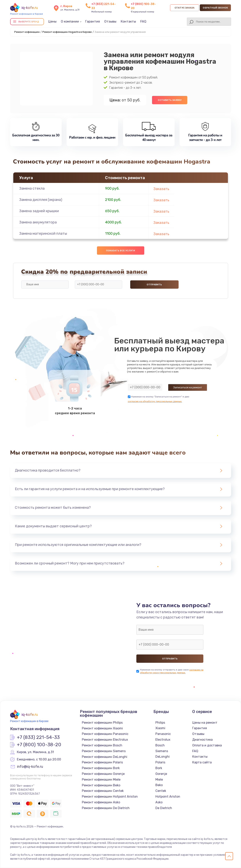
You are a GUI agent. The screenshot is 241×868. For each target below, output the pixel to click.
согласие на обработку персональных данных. (155, 401)
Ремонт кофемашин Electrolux (105, 740)
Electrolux (163, 740)
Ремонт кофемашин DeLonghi (105, 757)
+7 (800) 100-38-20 (39, 745)
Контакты (128, 21)
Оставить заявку (170, 100)
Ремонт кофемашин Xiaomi (102, 728)
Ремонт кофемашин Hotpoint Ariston (110, 797)
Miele (159, 780)
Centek (161, 791)
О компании (70, 21)
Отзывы (110, 21)
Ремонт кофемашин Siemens (104, 751)
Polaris (160, 762)
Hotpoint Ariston (168, 797)
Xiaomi (160, 728)
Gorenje (161, 774)
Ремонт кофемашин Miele (101, 780)
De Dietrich (164, 808)
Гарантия (93, 21)
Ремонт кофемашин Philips (102, 723)
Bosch (160, 745)
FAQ (143, 21)
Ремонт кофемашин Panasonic (105, 734)
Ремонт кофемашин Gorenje (103, 774)
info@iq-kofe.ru (30, 767)
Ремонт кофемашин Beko (101, 785)
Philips (160, 723)
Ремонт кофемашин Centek (103, 791)
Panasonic (163, 734)
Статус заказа (185, 8)
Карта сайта (202, 762)
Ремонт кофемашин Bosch (102, 745)
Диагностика (202, 740)
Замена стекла (32, 188)
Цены (52, 21)
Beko (159, 785)
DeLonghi (163, 757)
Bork (159, 768)
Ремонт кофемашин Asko (101, 802)
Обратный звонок (215, 8)
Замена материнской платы (43, 234)
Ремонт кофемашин (27, 32)
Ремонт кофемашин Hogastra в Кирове (67, 32)
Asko (159, 802)
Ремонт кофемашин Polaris (102, 762)
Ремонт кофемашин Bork (101, 768)
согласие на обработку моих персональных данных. (172, 671)
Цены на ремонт (205, 723)
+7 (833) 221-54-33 (38, 738)
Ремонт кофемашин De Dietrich (106, 808)
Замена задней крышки (39, 211)
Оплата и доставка (207, 745)
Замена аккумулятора (38, 222)
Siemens (162, 751)
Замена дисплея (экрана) (41, 200)
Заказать (161, 189)
